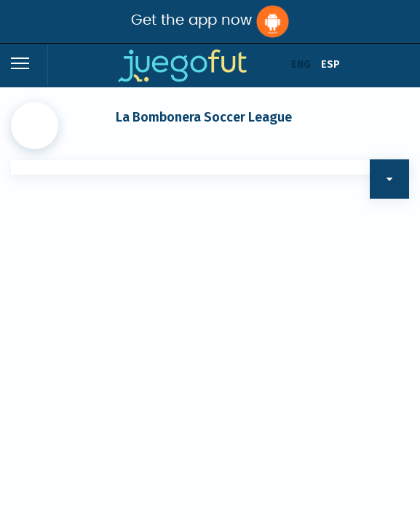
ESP (330, 64)
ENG (301, 64)
